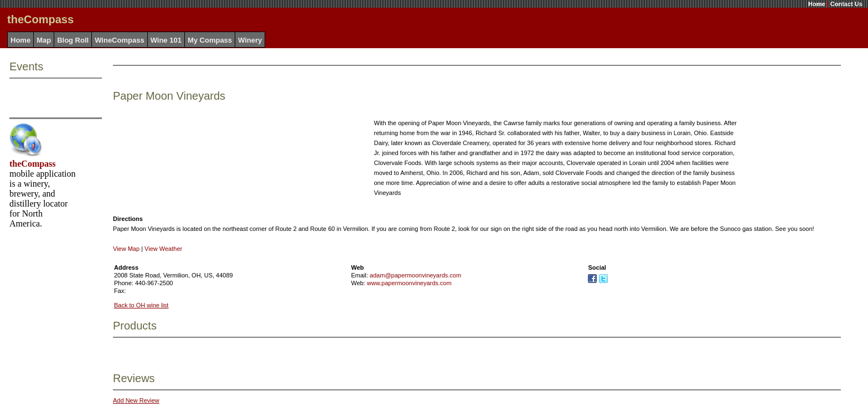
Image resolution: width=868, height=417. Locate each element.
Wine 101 (166, 40)
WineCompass (119, 40)
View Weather (163, 249)
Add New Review (136, 400)
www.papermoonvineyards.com (409, 283)
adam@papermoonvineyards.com (415, 275)
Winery (250, 40)
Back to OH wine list (141, 305)
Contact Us (846, 4)
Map (44, 40)
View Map (126, 249)
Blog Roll (73, 40)
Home (817, 4)
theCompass (33, 164)
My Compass (210, 40)
